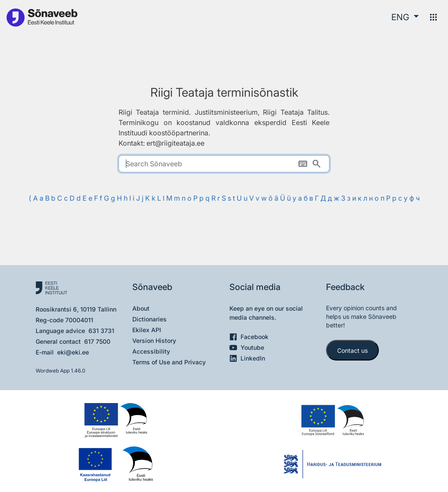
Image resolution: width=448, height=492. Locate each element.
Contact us (352, 350)
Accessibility (151, 351)
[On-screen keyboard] (303, 164)
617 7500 (97, 341)
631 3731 (101, 331)
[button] (405, 17)
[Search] (317, 164)
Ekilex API (147, 330)
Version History (154, 341)
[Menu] (433, 17)
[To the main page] (42, 17)
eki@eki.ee (73, 352)
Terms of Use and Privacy (169, 362)
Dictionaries (149, 319)
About (141, 308)
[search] (224, 164)
